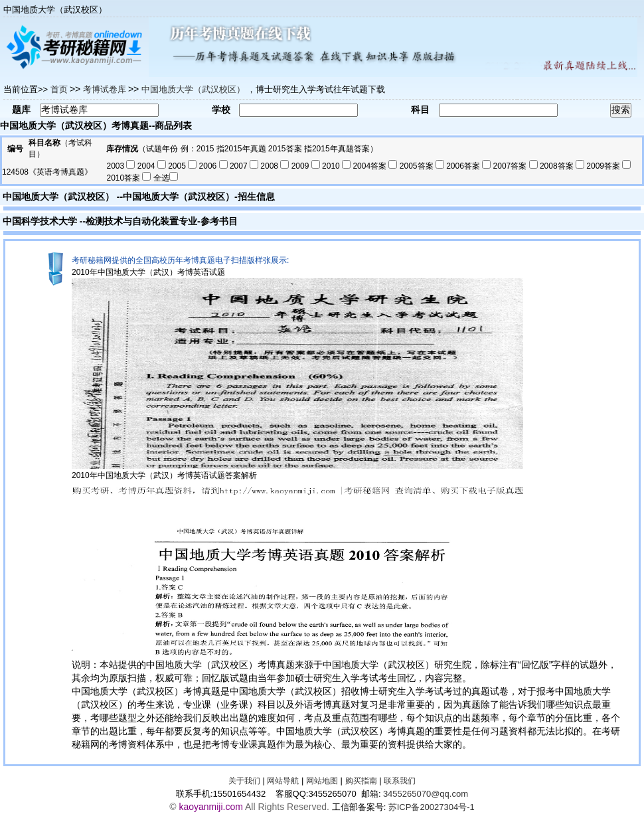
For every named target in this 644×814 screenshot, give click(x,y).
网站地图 (322, 781)
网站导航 (283, 781)
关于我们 (244, 781)
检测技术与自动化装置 (132, 221)
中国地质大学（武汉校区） (58, 197)
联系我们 (400, 781)
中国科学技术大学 (40, 221)
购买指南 (361, 781)
